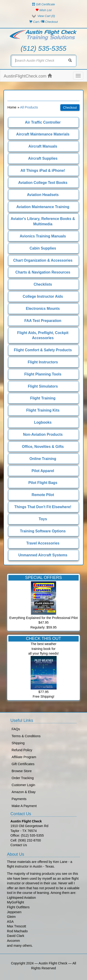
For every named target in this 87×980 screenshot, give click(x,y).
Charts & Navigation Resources (43, 272)
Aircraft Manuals (43, 146)
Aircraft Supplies (43, 158)
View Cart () (46, 16)
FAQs (16, 729)
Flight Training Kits (43, 410)
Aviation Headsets (43, 195)
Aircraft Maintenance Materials (43, 134)
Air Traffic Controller (43, 122)
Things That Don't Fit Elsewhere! (43, 507)
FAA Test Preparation (43, 321)
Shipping (18, 743)
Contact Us (19, 845)
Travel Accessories (43, 543)
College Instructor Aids (43, 296)
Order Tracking (23, 778)
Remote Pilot (43, 495)
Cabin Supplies (43, 248)
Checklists (43, 284)
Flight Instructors (43, 362)
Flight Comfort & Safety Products (43, 350)
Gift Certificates (23, 764)
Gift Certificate (43, 4)
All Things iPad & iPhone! (43, 171)
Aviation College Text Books (43, 183)
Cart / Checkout (43, 22)
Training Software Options (43, 531)
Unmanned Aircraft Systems (43, 555)
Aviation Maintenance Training (43, 207)
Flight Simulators (43, 386)
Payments (19, 799)
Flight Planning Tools (43, 374)
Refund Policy (22, 750)
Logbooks (43, 422)
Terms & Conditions (26, 736)
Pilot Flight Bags (43, 483)
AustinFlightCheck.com (28, 76)
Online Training (43, 459)
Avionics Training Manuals (43, 236)
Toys (43, 519)
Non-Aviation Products (43, 434)
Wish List (43, 10)
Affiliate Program (24, 757)
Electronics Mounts (43, 309)
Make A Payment (24, 806)
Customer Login (23, 785)
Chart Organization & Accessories (43, 260)
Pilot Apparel (43, 471)
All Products (29, 107)
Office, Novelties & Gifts (43, 447)
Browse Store (22, 771)
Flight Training (43, 398)
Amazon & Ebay (24, 792)
